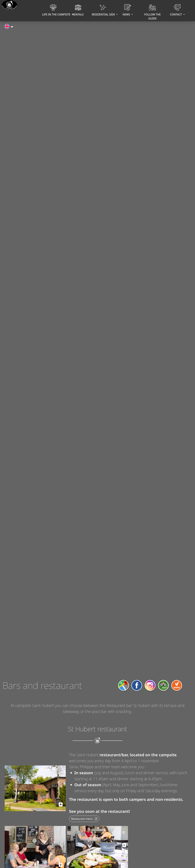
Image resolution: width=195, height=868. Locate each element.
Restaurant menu (84, 819)
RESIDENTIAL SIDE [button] (104, 11)
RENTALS (78, 11)
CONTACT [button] (176, 11)
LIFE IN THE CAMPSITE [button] (54, 11)
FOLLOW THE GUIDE (152, 13)
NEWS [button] (127, 11)
